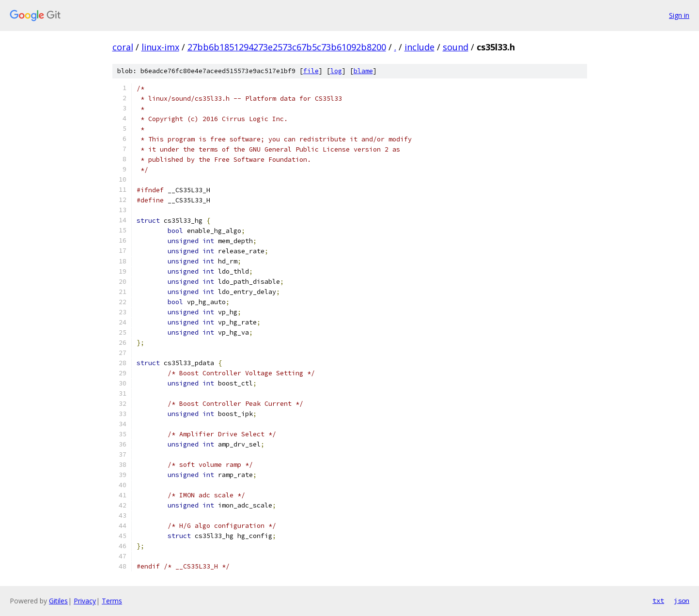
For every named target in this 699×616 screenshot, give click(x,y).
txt (658, 601)
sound (456, 47)
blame (363, 71)
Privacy (85, 601)
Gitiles (58, 601)
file (311, 71)
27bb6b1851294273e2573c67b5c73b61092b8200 (287, 47)
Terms (112, 601)
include (419, 47)
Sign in (679, 15)
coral (123, 47)
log (336, 71)
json (682, 601)
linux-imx (160, 47)
